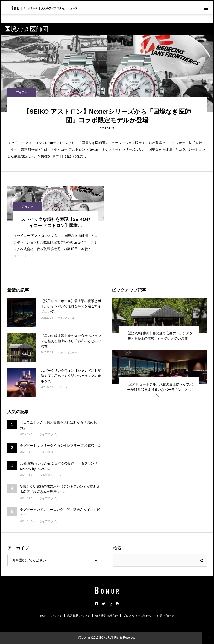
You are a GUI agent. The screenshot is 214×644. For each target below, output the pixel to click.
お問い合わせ (165, 616)
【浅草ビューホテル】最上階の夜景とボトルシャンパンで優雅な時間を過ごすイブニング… (71, 306)
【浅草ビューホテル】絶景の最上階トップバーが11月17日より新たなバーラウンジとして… (159, 390)
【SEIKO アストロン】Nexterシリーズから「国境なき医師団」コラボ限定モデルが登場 (107, 116)
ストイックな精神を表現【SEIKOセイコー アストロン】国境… (56, 222)
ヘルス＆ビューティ (69, 353)
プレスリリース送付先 (137, 616)
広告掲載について (79, 616)
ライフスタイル (66, 318)
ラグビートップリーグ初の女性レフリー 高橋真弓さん (60, 446)
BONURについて (51, 616)
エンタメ (63, 387)
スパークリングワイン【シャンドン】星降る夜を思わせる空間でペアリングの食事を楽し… (71, 376)
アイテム (22, 92)
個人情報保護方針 (107, 616)
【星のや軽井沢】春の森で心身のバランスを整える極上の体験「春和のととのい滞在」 (71, 341)
